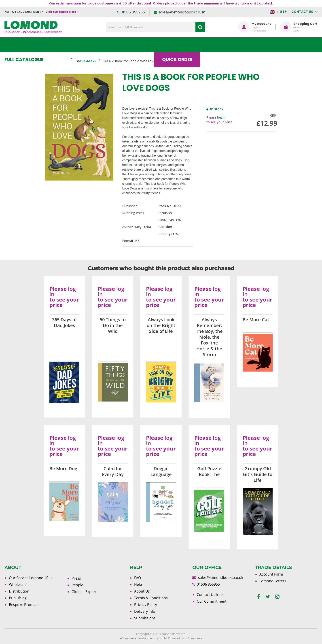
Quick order (181, 45)
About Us (251, 45)
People (77, 585)
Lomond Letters (273, 581)
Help (138, 584)
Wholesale (18, 584)
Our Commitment (212, 601)
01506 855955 (133, 12)
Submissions (145, 618)
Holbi (163, 638)
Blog (218, 45)
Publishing (18, 598)
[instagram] (277, 597)
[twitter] (268, 597)
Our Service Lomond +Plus (31, 578)
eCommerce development (137, 638)
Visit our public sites (61, 12)
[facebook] (259, 597)
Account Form (271, 574)
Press (76, 578)
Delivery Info (145, 611)
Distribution (19, 591)
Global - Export (84, 592)
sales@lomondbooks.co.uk (182, 12)
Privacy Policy (146, 605)
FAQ (138, 578)
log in (221, 117)
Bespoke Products (24, 605)
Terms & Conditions (151, 598)
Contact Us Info (210, 595)
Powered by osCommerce (185, 638)
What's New (104, 45)
